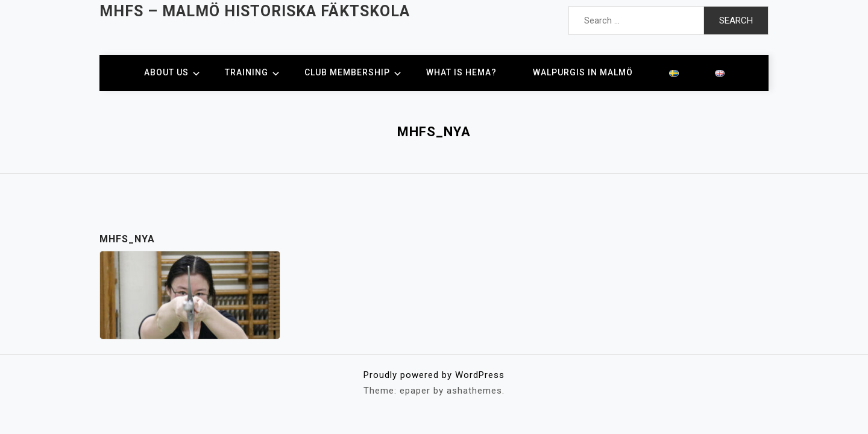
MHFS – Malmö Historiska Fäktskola (255, 11)
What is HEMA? (461, 72)
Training (247, 72)
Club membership (347, 72)
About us (166, 72)
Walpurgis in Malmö (583, 72)
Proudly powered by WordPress (434, 375)
